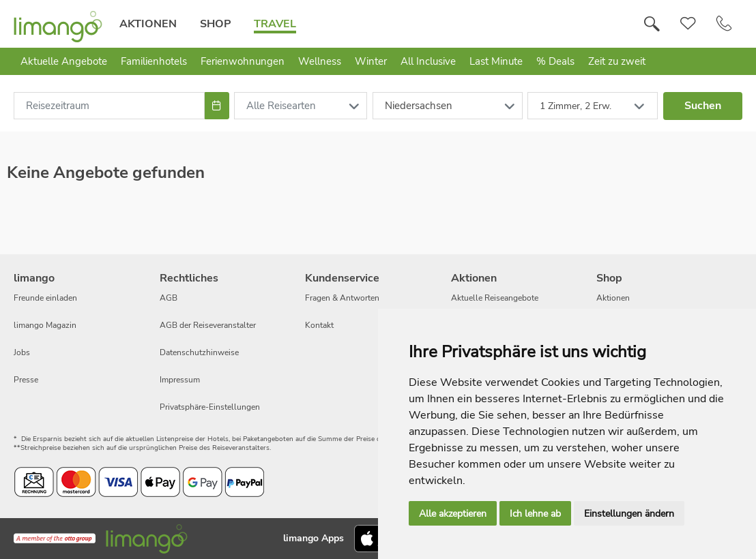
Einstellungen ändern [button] (629, 514)
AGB (169, 298)
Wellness (320, 61)
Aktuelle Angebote (64, 61)
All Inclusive (428, 61)
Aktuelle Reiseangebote (495, 298)
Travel (275, 24)
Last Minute (496, 61)
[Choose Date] (217, 106)
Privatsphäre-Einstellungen (210, 407)
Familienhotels (154, 61)
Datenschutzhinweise (199, 352)
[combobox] (109, 106)
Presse (26, 380)
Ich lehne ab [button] (535, 514)
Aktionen (148, 24)
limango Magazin (45, 325)
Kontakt (319, 325)
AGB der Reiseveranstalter (208, 325)
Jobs (22, 352)
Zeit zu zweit (617, 61)
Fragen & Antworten (342, 298)
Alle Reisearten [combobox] (281, 106)
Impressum (180, 380)
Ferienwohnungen (243, 61)
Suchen (703, 106)
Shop (215, 24)
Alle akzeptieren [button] (453, 514)
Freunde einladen (45, 298)
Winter (371, 61)
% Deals (555, 61)
